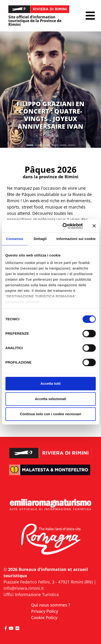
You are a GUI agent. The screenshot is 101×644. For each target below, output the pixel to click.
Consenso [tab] (15, 239)
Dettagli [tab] (40, 239)
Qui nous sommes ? (51, 605)
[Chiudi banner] (94, 226)
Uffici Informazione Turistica (31, 594)
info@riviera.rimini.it (24, 588)
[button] (90, 16)
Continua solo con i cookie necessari (50, 414)
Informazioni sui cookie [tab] (76, 239)
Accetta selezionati (50, 399)
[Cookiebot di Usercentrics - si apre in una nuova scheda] (63, 226)
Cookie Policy (44, 617)
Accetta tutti (50, 383)
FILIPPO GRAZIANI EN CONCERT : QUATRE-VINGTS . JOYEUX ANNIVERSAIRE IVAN (50, 115)
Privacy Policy (45, 611)
